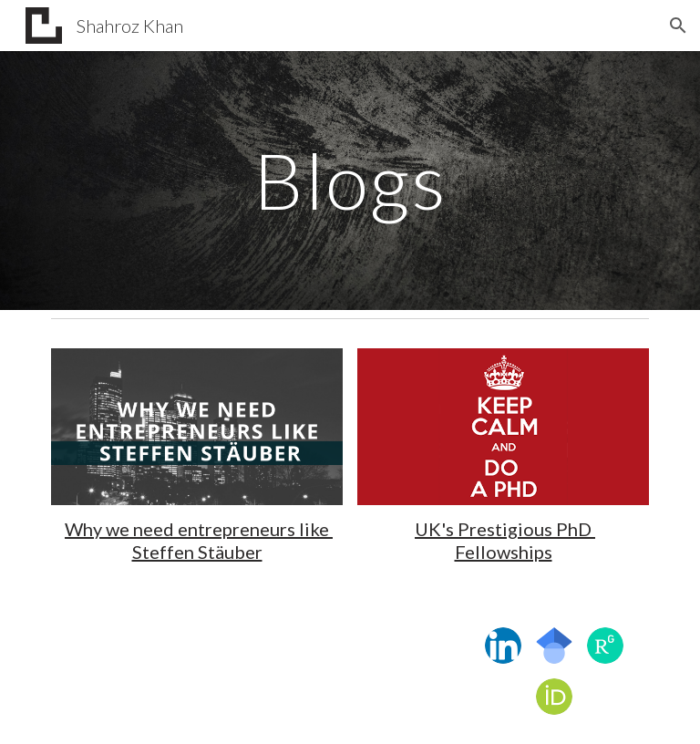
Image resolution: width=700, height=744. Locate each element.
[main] (350, 180)
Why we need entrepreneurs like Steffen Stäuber (199, 540)
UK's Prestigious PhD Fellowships (505, 540)
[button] (678, 26)
